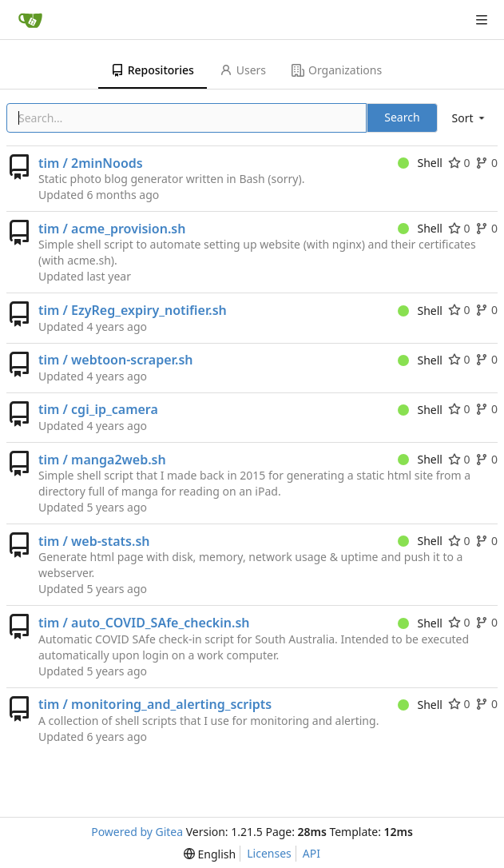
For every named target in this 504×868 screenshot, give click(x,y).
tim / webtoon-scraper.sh (116, 360)
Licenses (269, 853)
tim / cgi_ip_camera (98, 409)
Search (402, 117)
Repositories (153, 70)
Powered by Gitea (137, 832)
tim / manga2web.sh (102, 460)
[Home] (30, 20)
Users (243, 70)
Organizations (337, 70)
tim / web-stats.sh (94, 541)
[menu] (470, 118)
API (312, 853)
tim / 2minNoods (91, 163)
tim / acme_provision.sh (112, 229)
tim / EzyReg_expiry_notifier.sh (133, 310)
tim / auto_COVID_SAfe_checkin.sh (144, 623)
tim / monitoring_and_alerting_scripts (155, 704)
